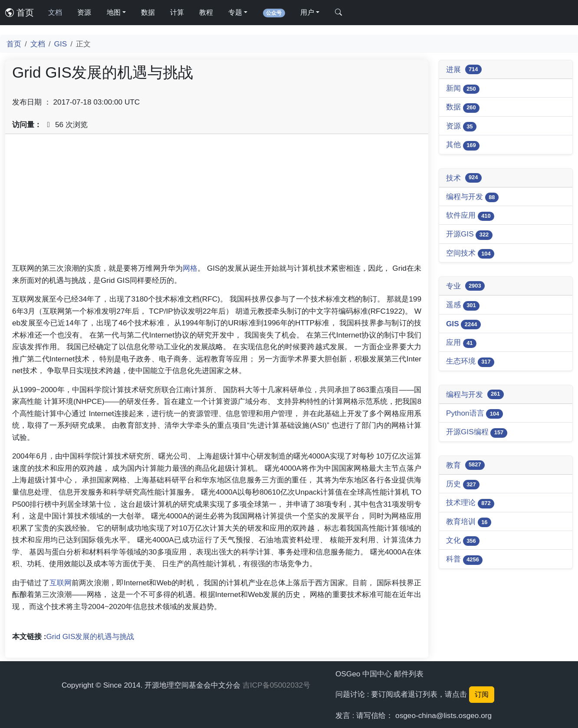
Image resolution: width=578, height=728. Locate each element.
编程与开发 (472, 197)
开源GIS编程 (477, 432)
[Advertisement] (217, 202)
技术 (464, 178)
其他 (463, 145)
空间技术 (470, 254)
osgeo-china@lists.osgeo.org (443, 715)
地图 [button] (114, 12)
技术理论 (470, 503)
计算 (177, 12)
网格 (190, 268)
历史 (463, 484)
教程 (206, 12)
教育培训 (469, 522)
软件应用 (470, 216)
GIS (61, 44)
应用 (461, 343)
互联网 (61, 583)
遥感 (463, 305)
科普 (464, 559)
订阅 (482, 694)
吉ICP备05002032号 (276, 685)
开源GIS (469, 234)
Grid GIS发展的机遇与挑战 (90, 636)
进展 (464, 69)
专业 (465, 286)
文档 (55, 12)
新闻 (463, 89)
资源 (84, 12)
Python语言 (475, 414)
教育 (465, 465)
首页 (20, 13)
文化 (463, 541)
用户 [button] (307, 12)
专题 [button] (235, 12)
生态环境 (470, 362)
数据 (148, 12)
